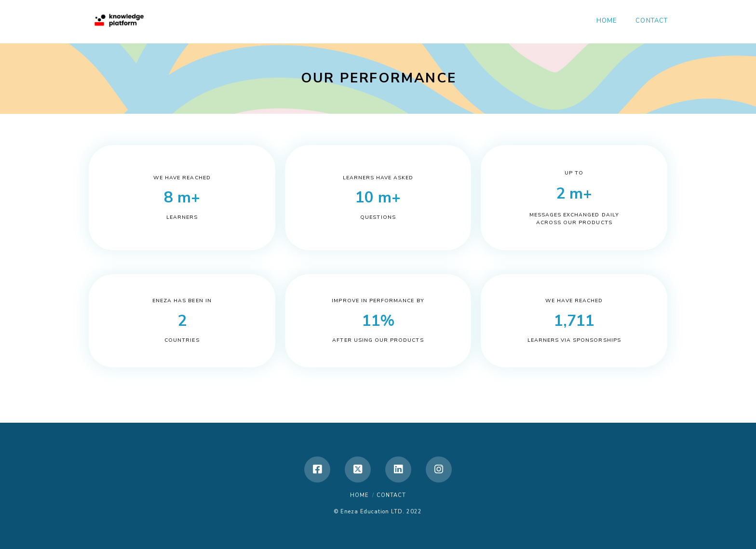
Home (359, 495)
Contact (391, 495)
